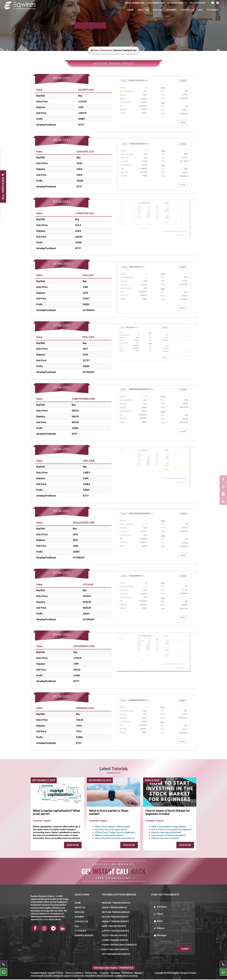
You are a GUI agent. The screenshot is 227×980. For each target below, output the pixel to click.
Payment (171, 10)
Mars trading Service (114, 927)
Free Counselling (135, 3)
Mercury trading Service (116, 903)
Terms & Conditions (74, 973)
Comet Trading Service (115, 941)
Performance (106, 50)
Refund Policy (91, 973)
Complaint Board (38, 973)
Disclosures (127, 973)
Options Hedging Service (116, 955)
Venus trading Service (115, 908)
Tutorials (212, 10)
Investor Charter (55, 973)
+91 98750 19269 (175, 3)
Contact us (187, 10)
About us (143, 10)
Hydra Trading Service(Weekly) (119, 945)
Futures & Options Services (119, 895)
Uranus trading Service (115, 922)
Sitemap (138, 973)
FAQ (200, 10)
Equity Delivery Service (115, 950)
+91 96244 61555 (197, 3)
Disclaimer (115, 973)
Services (157, 10)
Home (130, 10)
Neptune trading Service (116, 913)
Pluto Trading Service (115, 936)
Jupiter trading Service (115, 931)
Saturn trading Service (115, 917)
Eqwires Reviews (84, 936)
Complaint (104, 973)
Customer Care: (156, 3)
